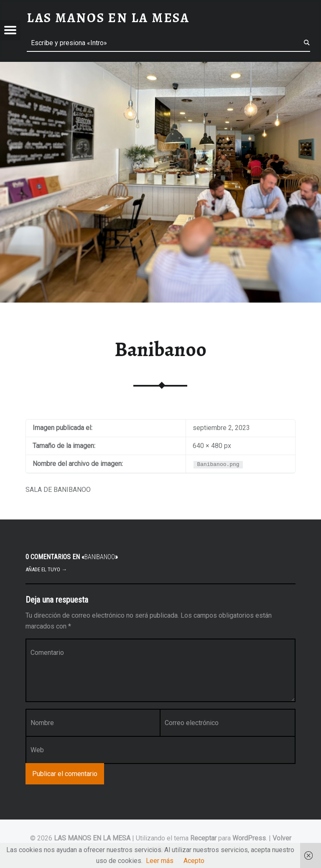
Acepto (194, 861)
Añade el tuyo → (46, 569)
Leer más (160, 861)
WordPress (249, 838)
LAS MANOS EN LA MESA (92, 838)
